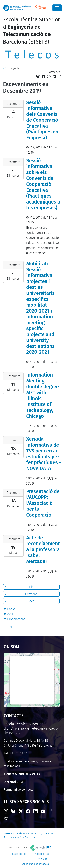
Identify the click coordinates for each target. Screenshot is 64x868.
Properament (16, 619)
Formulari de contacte (19, 789)
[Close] (57, 8)
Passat (12, 609)
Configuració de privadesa (35, 864)
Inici (5, 68)
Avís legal (43, 859)
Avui (10, 614)
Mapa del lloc (19, 854)
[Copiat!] (59, 77)
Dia (31, 587)
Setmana (31, 594)
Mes (31, 601)
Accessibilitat (42, 854)
